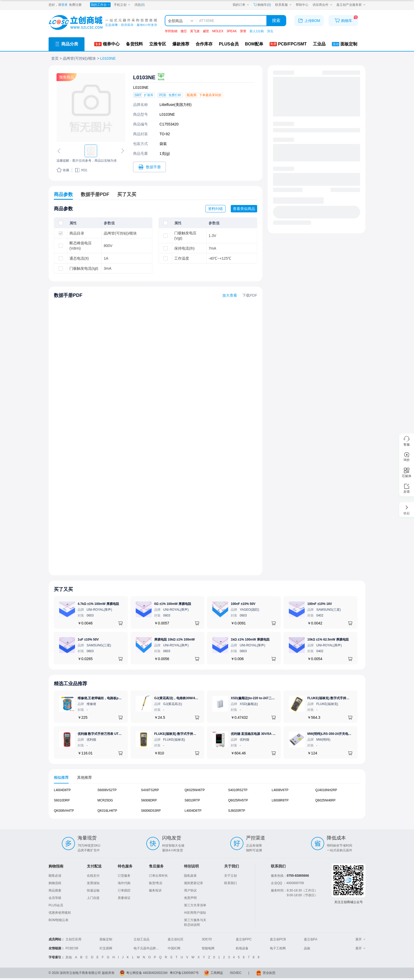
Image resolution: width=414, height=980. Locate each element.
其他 (69, 957)
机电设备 (242, 948)
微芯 (184, 31)
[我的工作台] (100, 5)
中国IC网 (174, 948)
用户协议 (190, 890)
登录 (64, 5)
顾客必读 (55, 876)
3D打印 (207, 939)
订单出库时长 (158, 876)
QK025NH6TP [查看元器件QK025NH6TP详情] (195, 790)
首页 (55, 58)
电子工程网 (278, 948)
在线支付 (93, 876)
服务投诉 (155, 890)
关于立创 (230, 876)
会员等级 (55, 898)
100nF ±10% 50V (243, 604)
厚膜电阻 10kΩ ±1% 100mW (175, 640)
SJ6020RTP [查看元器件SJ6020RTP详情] (237, 811)
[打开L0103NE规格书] (149, 167)
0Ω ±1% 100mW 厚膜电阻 (173, 604)
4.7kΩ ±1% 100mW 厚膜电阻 (98, 604)
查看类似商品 (244, 209)
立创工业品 (142, 939)
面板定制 (106, 939)
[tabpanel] (207, 803)
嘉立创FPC (244, 939)
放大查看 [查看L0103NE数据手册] (230, 295)
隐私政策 (190, 876)
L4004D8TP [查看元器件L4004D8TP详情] (62, 790)
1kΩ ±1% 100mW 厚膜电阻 (250, 640)
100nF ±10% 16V (320, 604)
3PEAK (232, 31)
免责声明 (190, 898)
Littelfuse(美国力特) (175, 105)
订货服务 (124, 876)
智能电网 (208, 948)
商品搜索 (55, 890)
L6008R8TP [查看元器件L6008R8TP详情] (280, 800)
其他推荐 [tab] (84, 777)
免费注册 (75, 5)
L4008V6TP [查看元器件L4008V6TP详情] (280, 790)
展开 (360, 939)
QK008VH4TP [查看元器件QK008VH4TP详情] (64, 811)
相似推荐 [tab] (61, 777)
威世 (206, 31)
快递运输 (93, 890)
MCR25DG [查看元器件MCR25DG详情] (105, 800)
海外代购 (124, 883)
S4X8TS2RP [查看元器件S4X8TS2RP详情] (150, 790)
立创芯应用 (73, 939)
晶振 (307, 948)
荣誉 (243, 31)
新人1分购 (257, 31)
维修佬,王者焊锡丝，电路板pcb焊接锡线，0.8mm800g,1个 (119, 698)
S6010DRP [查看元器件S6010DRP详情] (62, 800)
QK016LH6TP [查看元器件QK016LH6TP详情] (107, 811)
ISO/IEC (236, 973)
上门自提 (93, 898)
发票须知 (93, 883)
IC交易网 (106, 948)
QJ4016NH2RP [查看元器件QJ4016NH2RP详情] (326, 790)
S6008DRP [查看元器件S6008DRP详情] (149, 800)
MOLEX (218, 31)
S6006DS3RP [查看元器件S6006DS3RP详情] (151, 811)
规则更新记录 (194, 883)
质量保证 (124, 898)
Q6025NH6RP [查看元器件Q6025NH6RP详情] (325, 800)
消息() (140, 5)
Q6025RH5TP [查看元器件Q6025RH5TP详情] (238, 800)
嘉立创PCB (278, 939)
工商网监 (217, 973)
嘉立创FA (311, 939)
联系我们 (230, 883)
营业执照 (269, 973)
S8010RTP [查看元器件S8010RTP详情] (192, 800)
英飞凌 (195, 31)
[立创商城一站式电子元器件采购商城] (103, 23)
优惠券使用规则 (60, 913)
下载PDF (250, 295)
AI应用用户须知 (195, 913)
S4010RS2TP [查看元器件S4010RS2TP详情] (238, 790)
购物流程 (55, 883)
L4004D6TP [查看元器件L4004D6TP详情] (193, 811)
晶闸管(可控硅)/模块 (79, 58)
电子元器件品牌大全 (148, 948)
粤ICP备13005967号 (184, 973)
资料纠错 (215, 209)
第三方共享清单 (195, 905)
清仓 (270, 31)
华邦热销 (171, 31)
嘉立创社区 (176, 939)
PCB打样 (72, 948)
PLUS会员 (56, 905)
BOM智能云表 (58, 920)
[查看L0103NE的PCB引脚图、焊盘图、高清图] (91, 108)
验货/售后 (156, 883)
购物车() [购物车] (262, 5)
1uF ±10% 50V (88, 640)
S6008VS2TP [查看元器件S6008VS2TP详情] (107, 790)
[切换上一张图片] (60, 151)
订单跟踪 (124, 890)
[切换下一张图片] (122, 151)
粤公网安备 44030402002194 (147, 973)
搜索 (276, 20)
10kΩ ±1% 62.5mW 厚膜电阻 (328, 640)
